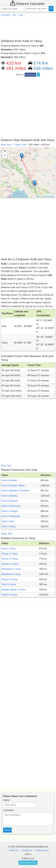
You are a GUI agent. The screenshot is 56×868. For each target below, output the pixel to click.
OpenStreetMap (49, 197)
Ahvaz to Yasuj (9, 579)
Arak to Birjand (9, 496)
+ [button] (5, 151)
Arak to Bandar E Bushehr (15, 491)
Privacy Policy (42, 850)
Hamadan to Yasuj (11, 569)
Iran (9, 145)
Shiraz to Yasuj (9, 554)
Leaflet (37, 197)
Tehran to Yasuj (10, 559)
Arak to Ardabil (9, 480)
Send (7, 830)
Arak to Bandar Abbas (13, 486)
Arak (3, 145)
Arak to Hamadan (11, 516)
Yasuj (18, 145)
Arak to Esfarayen (11, 506)
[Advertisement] (28, 28)
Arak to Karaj (8, 526)
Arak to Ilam (8, 521)
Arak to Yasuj (9, 549)
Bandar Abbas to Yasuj (14, 590)
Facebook (30, 75)
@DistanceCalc (28, 863)
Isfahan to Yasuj (10, 564)
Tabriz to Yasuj (9, 595)
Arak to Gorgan (10, 511)
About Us (14, 850)
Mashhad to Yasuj (11, 574)
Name (6, 800)
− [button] (5, 156)
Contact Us (27, 850)
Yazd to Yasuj (9, 584)
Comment (8, 810)
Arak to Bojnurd (10, 501)
